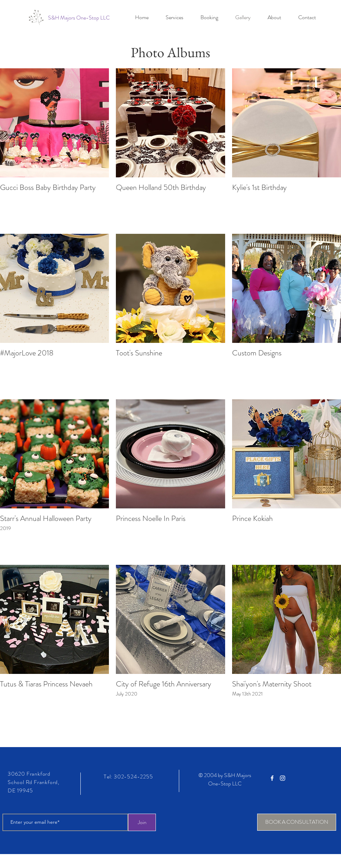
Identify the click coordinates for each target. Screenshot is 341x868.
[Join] (142, 822)
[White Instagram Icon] (283, 778)
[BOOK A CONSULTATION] (297, 822)
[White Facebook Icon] (272, 778)
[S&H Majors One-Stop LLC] (79, 18)
